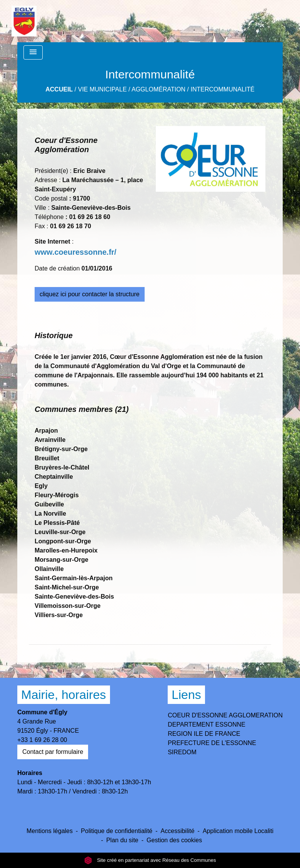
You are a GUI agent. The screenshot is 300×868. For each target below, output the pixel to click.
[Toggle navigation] (33, 52)
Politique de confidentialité (117, 831)
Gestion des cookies (174, 840)
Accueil (59, 89)
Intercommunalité (223, 89)
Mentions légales (50, 831)
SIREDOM (182, 752)
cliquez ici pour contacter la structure (90, 294)
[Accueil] (24, 21)
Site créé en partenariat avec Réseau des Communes (150, 860)
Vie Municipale (102, 89)
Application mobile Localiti (238, 831)
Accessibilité (178, 831)
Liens (186, 695)
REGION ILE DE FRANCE (204, 734)
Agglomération (158, 89)
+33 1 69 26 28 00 (42, 740)
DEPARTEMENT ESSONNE (207, 724)
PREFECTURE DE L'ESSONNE (212, 743)
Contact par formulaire (53, 752)
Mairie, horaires (64, 695)
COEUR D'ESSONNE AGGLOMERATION (225, 715)
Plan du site (122, 840)
